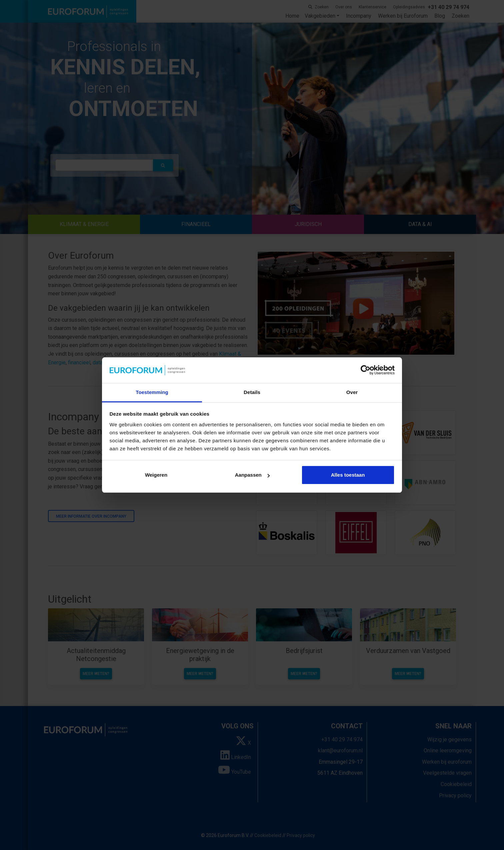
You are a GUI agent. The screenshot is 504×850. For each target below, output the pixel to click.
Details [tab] (252, 392)
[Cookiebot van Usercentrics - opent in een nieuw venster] (365, 370)
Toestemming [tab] (152, 392)
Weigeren (156, 475)
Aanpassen (252, 475)
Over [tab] (352, 392)
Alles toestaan (348, 475)
